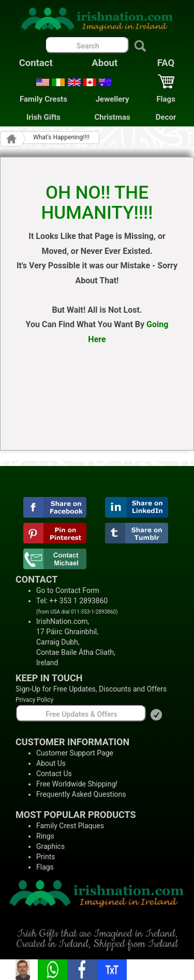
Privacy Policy (34, 700)
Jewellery (113, 99)
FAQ (166, 63)
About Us (51, 763)
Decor (166, 117)
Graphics (50, 846)
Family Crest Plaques (70, 826)
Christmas (113, 117)
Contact (36, 63)
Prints (46, 857)
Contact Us (54, 774)
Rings (45, 836)
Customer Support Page (75, 753)
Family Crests (43, 99)
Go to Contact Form (68, 590)
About (105, 63)
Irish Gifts (43, 117)
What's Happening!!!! (61, 137)
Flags (166, 99)
